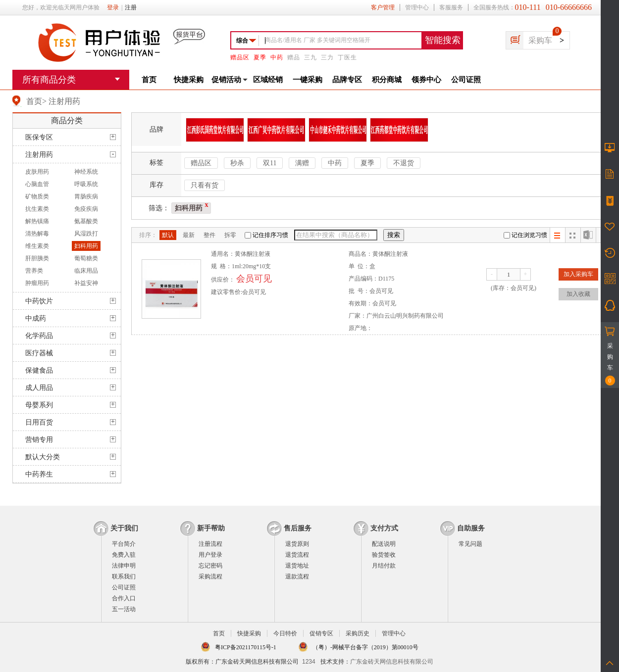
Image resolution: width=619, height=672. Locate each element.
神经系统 (86, 172)
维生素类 (37, 246)
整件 (209, 235)
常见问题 (470, 544)
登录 (113, 7)
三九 (310, 57)
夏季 (260, 57)
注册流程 (210, 544)
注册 (131, 7)
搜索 (394, 235)
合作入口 (124, 598)
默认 (168, 235)
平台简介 (124, 544)
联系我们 (124, 576)
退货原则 (297, 544)
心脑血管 (37, 184)
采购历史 (358, 633)
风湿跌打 (86, 234)
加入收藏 (578, 294)
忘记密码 (210, 566)
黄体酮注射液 (253, 254)
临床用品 (86, 271)
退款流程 (297, 576)
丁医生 (347, 57)
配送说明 (384, 544)
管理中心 (417, 7)
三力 (327, 57)
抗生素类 (37, 209)
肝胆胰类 (37, 258)
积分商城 (387, 80)
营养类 (34, 271)
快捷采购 (189, 80)
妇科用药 (86, 246)
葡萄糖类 (86, 258)
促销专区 (321, 633)
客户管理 (383, 7)
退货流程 (297, 555)
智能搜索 (443, 40)
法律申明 (124, 566)
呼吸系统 (86, 184)
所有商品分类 (49, 80)
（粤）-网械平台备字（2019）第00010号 (365, 647)
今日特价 (285, 633)
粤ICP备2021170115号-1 (246, 647)
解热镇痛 (37, 221)
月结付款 (384, 566)
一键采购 (308, 80)
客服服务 (451, 7)
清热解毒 (37, 234)
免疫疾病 (86, 209)
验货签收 (384, 555)
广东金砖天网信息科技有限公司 (392, 662)
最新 (189, 235)
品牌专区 (347, 80)
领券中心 (426, 80)
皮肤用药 (37, 172)
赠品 (294, 57)
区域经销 (268, 80)
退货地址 (297, 566)
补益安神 (86, 283)
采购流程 (210, 576)
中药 (277, 57)
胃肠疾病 (86, 196)
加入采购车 (578, 274)
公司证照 (466, 80)
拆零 (230, 235)
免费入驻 (124, 555)
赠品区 (240, 57)
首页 (149, 80)
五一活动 (124, 609)
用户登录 (210, 555)
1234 (309, 662)
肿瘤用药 (37, 283)
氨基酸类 (86, 221)
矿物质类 (37, 196)
